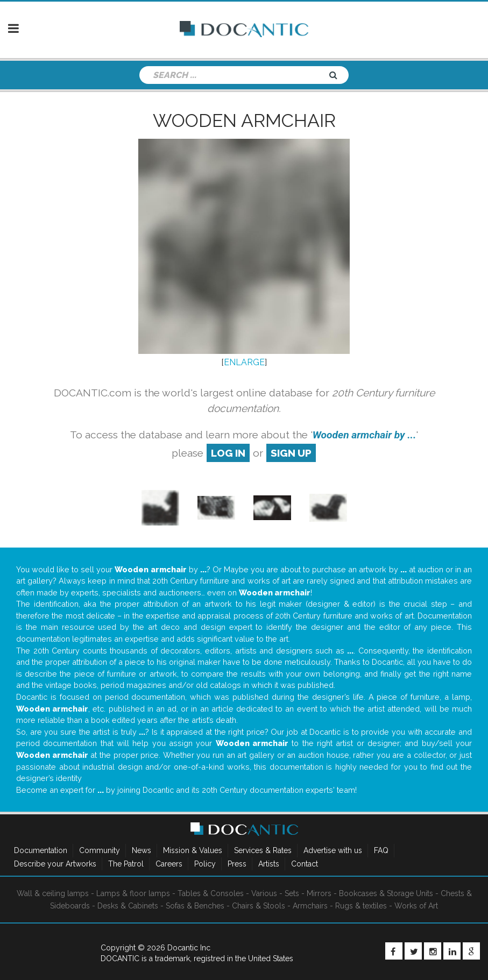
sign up (291, 453)
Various (264, 893)
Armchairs (310, 906)
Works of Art (416, 906)
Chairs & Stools (259, 906)
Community (100, 850)
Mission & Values (193, 850)
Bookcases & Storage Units (386, 893)
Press (237, 864)
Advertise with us (333, 850)
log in (228, 453)
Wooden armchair (244, 120)
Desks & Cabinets (128, 906)
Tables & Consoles (211, 893)
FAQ (381, 850)
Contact (305, 864)
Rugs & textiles (361, 906)
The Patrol (126, 864)
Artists (269, 864)
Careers (169, 864)
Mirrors (319, 893)
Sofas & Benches (195, 906)
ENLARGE (244, 362)
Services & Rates (263, 850)
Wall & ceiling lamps (53, 893)
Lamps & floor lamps (133, 893)
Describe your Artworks (55, 864)
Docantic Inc (189, 948)
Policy (205, 864)
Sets (292, 893)
